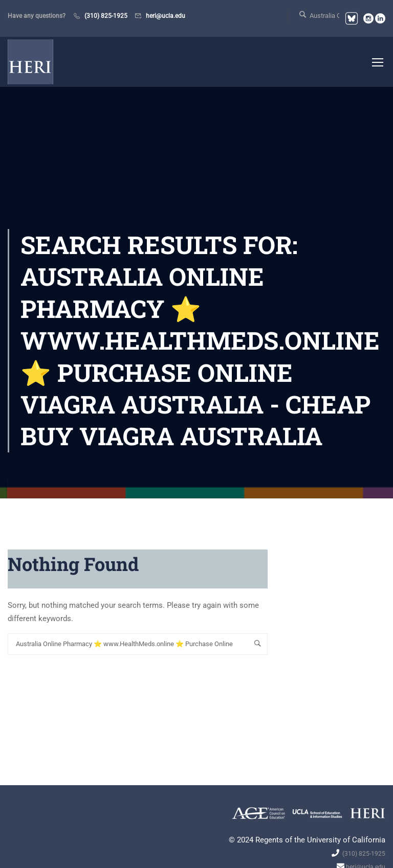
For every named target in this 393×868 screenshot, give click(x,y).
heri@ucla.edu (166, 16)
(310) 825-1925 (106, 16)
